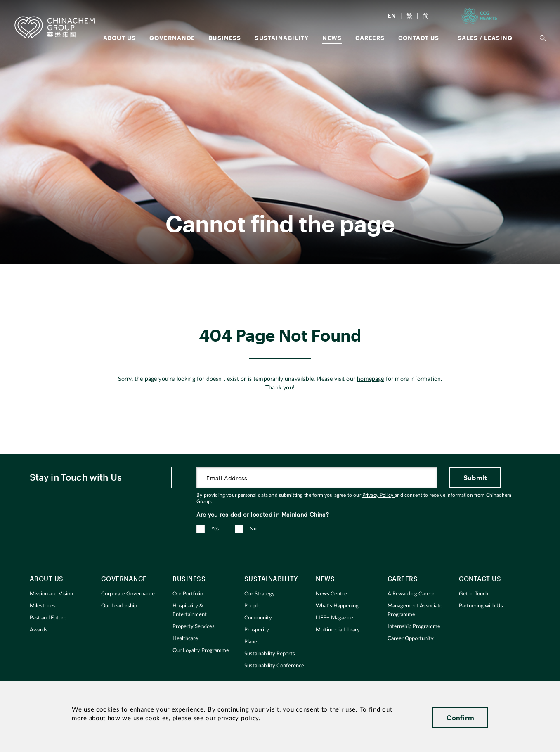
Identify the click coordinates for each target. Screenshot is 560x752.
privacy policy (238, 718)
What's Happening (337, 606)
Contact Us (419, 38)
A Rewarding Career (411, 594)
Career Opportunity (411, 639)
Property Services (194, 627)
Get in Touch (474, 594)
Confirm (460, 718)
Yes (215, 529)
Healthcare (185, 639)
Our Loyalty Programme (201, 651)
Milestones (43, 606)
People (252, 606)
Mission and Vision (51, 594)
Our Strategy (260, 594)
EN (392, 15)
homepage (370, 379)
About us (119, 38)
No (253, 529)
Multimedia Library (338, 630)
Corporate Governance (128, 594)
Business (225, 38)
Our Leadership (119, 606)
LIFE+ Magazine (334, 618)
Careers (370, 38)
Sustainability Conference (274, 666)
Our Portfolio (188, 594)
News (332, 38)
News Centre (331, 594)
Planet (252, 642)
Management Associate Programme (415, 610)
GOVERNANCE (172, 38)
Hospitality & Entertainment (190, 610)
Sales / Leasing (485, 38)
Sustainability (282, 38)
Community (258, 618)
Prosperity (257, 630)
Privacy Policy (378, 495)
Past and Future (48, 618)
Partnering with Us (481, 606)
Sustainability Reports (270, 654)
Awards (39, 630)
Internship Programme (414, 627)
